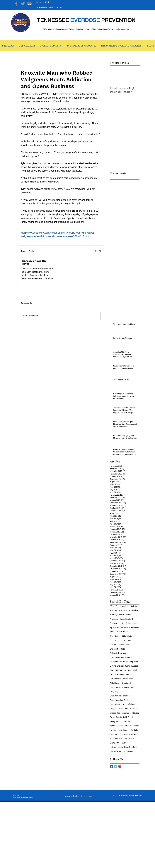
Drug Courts (115, 687)
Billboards (135, 628)
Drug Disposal (127, 687)
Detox (128, 675)
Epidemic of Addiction (130, 713)
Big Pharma (115, 628)
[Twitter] (23, 4)
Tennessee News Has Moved (34, 262)
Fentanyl (127, 722)
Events (119, 717)
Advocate (114, 610)
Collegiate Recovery (118, 653)
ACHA (112, 606)
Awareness (114, 619)
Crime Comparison (131, 662)
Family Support (116, 722)
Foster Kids (133, 730)
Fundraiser (114, 734)
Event (112, 717)
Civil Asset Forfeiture (118, 649)
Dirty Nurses (115, 683)
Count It (129, 658)
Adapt (118, 606)
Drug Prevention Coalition (120, 700)
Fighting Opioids (117, 726)
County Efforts (116, 662)
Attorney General (117, 615)
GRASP (134, 734)
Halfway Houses (116, 747)
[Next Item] (135, 76)
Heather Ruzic (115, 751)
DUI (130, 670)
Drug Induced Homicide (120, 696)
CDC (119, 640)
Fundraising (125, 734)
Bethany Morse (132, 623)
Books (126, 632)
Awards (128, 615)
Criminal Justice (132, 666)
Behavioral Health (117, 623)
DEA (112, 670)
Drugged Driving (117, 709)
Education (134, 709)
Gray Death (114, 743)
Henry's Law (128, 751)
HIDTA (123, 743)
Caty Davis (127, 640)
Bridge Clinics (127, 636)
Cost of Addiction (117, 658)
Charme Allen (123, 645)
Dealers (136, 670)
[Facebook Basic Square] (111, 767)
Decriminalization (117, 675)
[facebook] (126, 866)
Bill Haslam (125, 628)
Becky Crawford (126, 619)
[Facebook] (16, 4)
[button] (27, 47)
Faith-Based (128, 717)
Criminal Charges (117, 666)
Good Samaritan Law (118, 739)
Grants (131, 739)
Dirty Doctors (115, 679)
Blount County (116, 632)
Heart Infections (131, 747)
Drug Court (126, 683)
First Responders (132, 726)
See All (98, 251)
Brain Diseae (115, 636)
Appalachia (133, 610)
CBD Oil (113, 640)
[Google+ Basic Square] (119, 767)
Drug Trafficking (128, 704)
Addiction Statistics (130, 606)
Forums (113, 730)
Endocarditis (115, 713)
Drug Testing (115, 704)
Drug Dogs (114, 692)
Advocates (123, 610)
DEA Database (121, 670)
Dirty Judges (128, 679)
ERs (127, 709)
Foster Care (122, 730)
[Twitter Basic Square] (115, 767)
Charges (113, 645)
